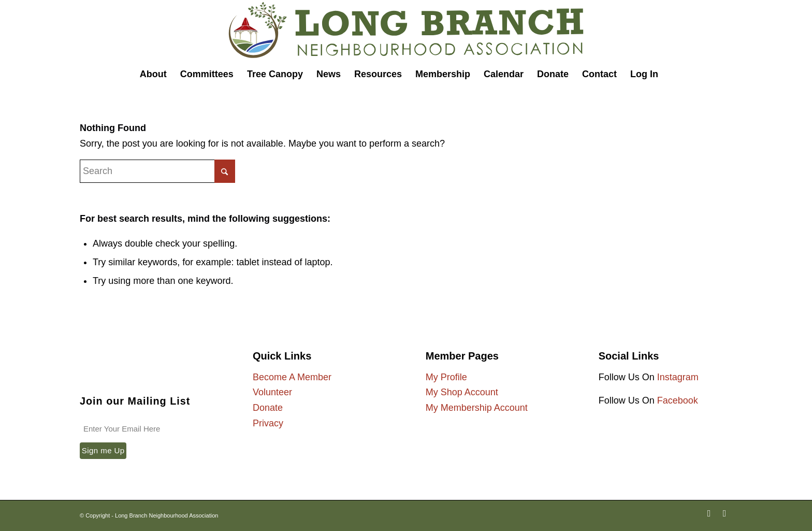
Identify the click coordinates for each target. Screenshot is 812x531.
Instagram (678, 377)
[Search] (672, 74)
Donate (268, 408)
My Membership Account (477, 408)
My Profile (446, 377)
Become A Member (292, 377)
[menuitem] (153, 74)
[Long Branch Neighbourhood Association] (406, 31)
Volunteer (272, 392)
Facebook (678, 400)
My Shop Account (462, 392)
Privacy (268, 423)
